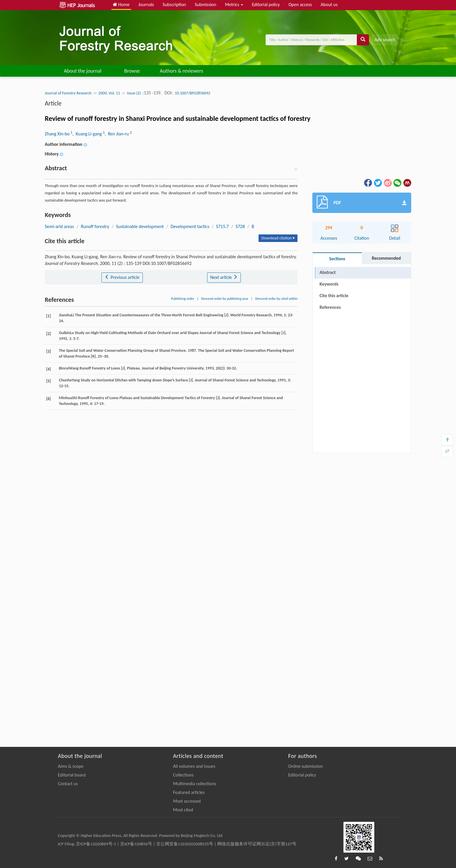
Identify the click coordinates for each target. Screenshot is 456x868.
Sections (337, 259)
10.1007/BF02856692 (193, 93)
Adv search (385, 40)
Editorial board (72, 775)
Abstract (328, 272)
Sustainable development (140, 226)
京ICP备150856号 (136, 844)
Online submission (306, 766)
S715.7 (222, 226)
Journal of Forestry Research (68, 93)
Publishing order (183, 299)
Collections (183, 775)
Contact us (68, 784)
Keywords (329, 284)
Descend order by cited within (277, 299)
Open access (300, 5)
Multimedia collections (195, 784)
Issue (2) (135, 93)
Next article (224, 277)
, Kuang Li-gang (88, 134)
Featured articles (189, 792)
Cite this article (334, 296)
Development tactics (190, 226)
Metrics (234, 5)
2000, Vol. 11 (109, 93)
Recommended (386, 258)
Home (121, 5)
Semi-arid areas (59, 226)
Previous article (122, 277)
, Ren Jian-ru (117, 134)
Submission (206, 5)
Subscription (174, 5)
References (330, 307)
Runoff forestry (95, 226)
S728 (240, 226)
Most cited (183, 810)
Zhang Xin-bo (58, 134)
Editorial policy (266, 5)
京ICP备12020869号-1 (96, 844)
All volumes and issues (194, 766)
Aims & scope (71, 766)
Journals (146, 5)
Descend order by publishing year (225, 299)
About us (329, 5)
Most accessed (187, 801)
